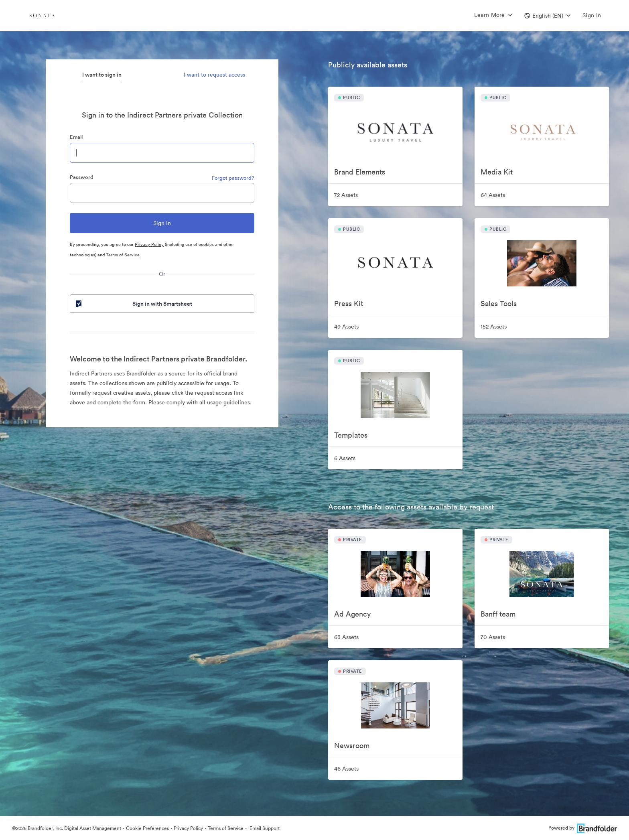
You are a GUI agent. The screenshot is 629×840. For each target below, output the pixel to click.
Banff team (498, 614)
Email (76, 137)
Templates (351, 435)
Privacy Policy (149, 244)
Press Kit (349, 303)
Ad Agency (352, 614)
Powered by (583, 828)
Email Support (264, 828)
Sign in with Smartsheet (133, 304)
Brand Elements (360, 172)
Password (82, 177)
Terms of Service (123, 255)
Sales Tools (499, 303)
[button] (547, 16)
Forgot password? (233, 178)
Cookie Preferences (147, 828)
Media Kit (497, 172)
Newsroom (352, 746)
